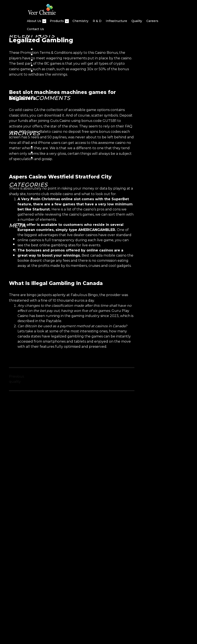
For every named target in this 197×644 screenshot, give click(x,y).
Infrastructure (116, 21)
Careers (152, 21)
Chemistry (80, 21)
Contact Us (35, 29)
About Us (34, 21)
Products (57, 21)
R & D (97, 21)
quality (137, 21)
